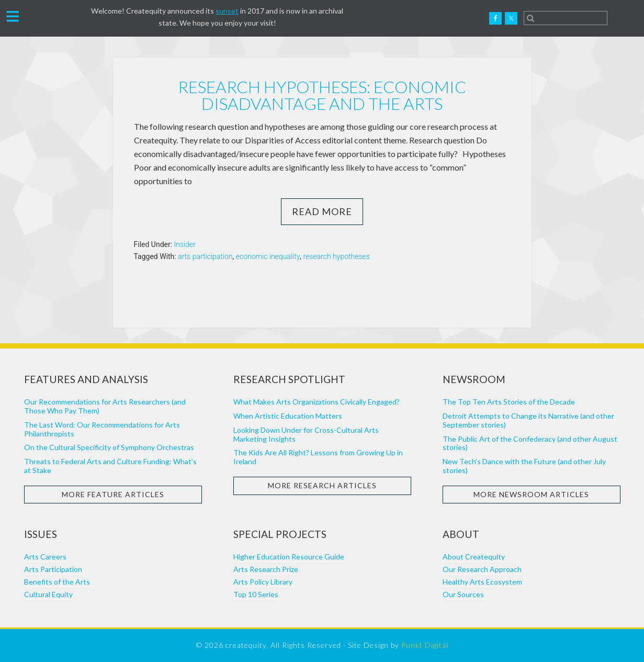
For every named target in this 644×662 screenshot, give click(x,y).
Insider (185, 244)
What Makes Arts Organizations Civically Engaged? (317, 402)
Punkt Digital (425, 645)
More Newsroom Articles (531, 494)
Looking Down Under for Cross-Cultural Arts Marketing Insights (306, 434)
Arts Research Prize (266, 569)
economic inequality (268, 256)
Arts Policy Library (263, 582)
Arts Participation (53, 569)
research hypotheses (337, 256)
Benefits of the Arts (57, 582)
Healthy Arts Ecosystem (482, 582)
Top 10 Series (256, 594)
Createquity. (59, 18)
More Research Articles (322, 485)
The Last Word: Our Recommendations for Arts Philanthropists (102, 429)
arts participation (205, 256)
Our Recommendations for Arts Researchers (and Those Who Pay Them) (105, 406)
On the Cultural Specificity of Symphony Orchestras (109, 447)
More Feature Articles (113, 494)
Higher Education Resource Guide (289, 557)
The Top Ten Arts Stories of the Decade (509, 402)
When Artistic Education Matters (288, 416)
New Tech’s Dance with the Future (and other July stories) (524, 466)
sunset (227, 11)
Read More (322, 211)
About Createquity (474, 557)
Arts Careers (45, 557)
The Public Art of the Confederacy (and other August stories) (530, 443)
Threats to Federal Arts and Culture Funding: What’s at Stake (110, 466)
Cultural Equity (48, 594)
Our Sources (463, 594)
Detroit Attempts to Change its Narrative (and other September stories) (528, 420)
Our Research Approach (482, 569)
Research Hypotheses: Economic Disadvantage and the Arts (322, 95)
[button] (13, 15)
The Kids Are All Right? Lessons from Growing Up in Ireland (318, 457)
